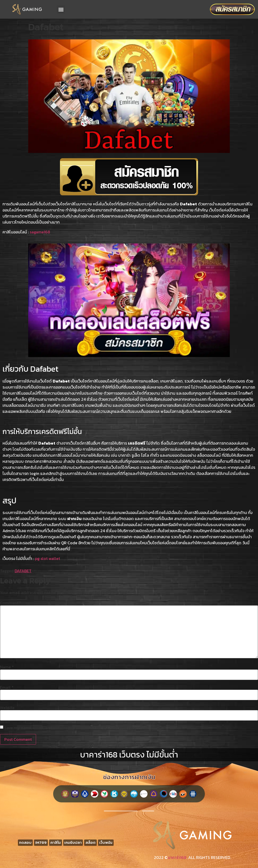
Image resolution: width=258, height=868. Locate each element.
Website (7, 708)
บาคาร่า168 (177, 857)
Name (7, 667)
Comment (11, 603)
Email (7, 687)
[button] (61, 9)
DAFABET (23, 571)
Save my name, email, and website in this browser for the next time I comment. (76, 728)
